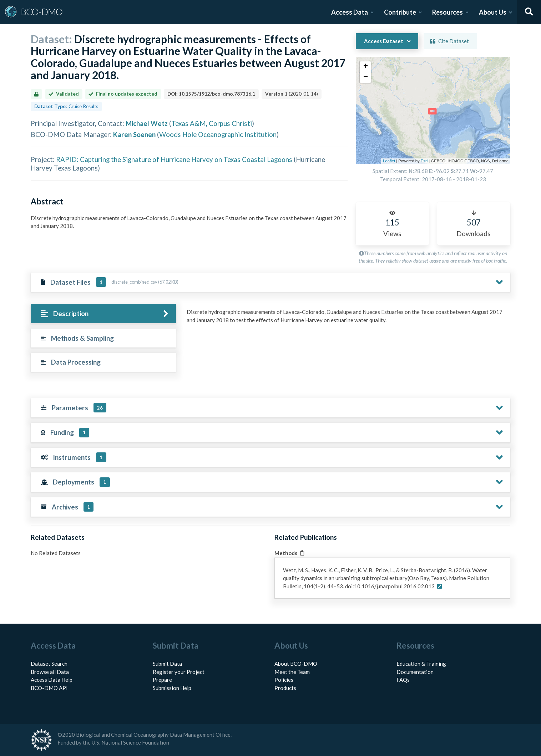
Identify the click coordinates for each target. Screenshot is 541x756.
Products (285, 688)
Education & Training (421, 664)
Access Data (350, 12)
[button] (365, 67)
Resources (448, 12)
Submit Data (167, 664)
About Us (493, 12)
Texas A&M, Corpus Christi (212, 123)
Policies (284, 680)
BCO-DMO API (49, 688)
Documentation (415, 672)
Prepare (162, 680)
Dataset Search (49, 664)
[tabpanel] (347, 325)
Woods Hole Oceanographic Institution (218, 134)
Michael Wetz (147, 123)
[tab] (103, 314)
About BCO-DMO (296, 664)
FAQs (403, 680)
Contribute (400, 12)
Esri (424, 161)
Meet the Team (292, 672)
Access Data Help (52, 680)
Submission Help (172, 688)
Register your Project (179, 672)
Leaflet (389, 161)
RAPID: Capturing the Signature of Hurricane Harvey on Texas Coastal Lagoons (174, 159)
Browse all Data (50, 672)
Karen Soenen (134, 134)
